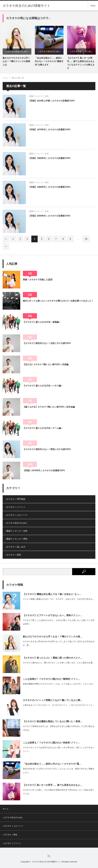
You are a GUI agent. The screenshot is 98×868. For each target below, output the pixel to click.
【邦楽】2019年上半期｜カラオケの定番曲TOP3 (52, 101)
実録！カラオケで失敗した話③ (38, 280)
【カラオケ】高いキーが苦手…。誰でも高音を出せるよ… (53, 785)
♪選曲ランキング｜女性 (39, 96)
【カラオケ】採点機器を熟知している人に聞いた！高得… (53, 721)
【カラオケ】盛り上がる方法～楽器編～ (42, 322)
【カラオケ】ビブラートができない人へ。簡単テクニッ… (53, 615)
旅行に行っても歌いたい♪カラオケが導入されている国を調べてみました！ (58, 301)
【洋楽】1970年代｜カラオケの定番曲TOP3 (49, 130)
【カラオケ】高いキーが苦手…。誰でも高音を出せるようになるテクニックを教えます (81, 63)
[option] (17, 46)
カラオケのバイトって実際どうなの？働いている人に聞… (53, 700)
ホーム (6, 809)
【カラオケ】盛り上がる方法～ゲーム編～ (43, 428)
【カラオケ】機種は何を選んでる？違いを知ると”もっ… (52, 594)
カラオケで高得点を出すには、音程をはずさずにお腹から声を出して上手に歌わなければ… (59, 728)
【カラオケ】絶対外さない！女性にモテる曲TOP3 (47, 343)
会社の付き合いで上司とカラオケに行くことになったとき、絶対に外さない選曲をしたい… (59, 771)
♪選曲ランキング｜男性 (16, 539)
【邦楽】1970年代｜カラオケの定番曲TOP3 (44, 470)
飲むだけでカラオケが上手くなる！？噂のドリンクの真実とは (16, 61)
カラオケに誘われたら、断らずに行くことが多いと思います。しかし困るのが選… (59, 663)
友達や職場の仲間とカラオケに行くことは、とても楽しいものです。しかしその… (59, 684)
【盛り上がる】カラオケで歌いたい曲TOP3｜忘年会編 (49, 407)
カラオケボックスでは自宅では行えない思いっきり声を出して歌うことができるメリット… (59, 749)
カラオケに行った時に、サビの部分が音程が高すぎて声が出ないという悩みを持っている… (59, 792)
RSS (49, 856)
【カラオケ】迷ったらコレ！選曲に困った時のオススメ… (53, 658)
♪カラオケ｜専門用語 (15, 499)
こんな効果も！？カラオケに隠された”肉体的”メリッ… (51, 743)
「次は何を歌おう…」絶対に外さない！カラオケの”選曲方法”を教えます (49, 61)
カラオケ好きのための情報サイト (26, 6)
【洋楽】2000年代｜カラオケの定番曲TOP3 (49, 216)
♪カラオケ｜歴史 (13, 555)
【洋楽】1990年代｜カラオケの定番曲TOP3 (49, 187)
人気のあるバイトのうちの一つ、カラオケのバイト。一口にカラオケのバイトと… (59, 705)
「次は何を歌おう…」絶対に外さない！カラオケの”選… (52, 764)
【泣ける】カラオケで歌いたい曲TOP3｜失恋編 (46, 364)
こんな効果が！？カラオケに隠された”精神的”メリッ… (51, 679)
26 (86, 239)
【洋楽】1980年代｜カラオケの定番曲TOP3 (49, 158)
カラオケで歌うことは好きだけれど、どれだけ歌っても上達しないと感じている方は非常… (59, 622)
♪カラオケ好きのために (17, 51)
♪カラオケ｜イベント (15, 507)
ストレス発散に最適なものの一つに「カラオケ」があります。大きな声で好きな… (59, 599)
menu (93, 6)
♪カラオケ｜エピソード (16, 515)
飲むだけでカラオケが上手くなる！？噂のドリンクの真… (53, 637)
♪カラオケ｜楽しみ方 (15, 547)
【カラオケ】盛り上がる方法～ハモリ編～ (43, 386)
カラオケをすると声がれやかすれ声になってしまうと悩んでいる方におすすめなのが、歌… (59, 643)
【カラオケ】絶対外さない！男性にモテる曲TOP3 (47, 449)
